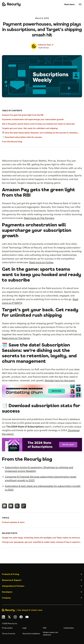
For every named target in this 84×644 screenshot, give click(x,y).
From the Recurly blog (12, 142)
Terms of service (9, 634)
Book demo (69, 4)
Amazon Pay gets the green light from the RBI (23, 115)
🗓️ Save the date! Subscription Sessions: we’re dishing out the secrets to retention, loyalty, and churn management (40, 133)
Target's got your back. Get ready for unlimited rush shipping (30, 128)
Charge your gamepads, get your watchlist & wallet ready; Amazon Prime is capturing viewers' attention (41, 542)
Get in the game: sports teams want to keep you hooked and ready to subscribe (38, 124)
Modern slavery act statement (51, 634)
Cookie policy (69, 628)
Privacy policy (7, 628)
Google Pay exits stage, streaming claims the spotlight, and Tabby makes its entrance (41, 538)
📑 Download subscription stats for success (22, 137)
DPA (45, 628)
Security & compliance (31, 634)
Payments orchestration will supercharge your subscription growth (33, 119)
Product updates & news (13, 522)
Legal (24, 628)
